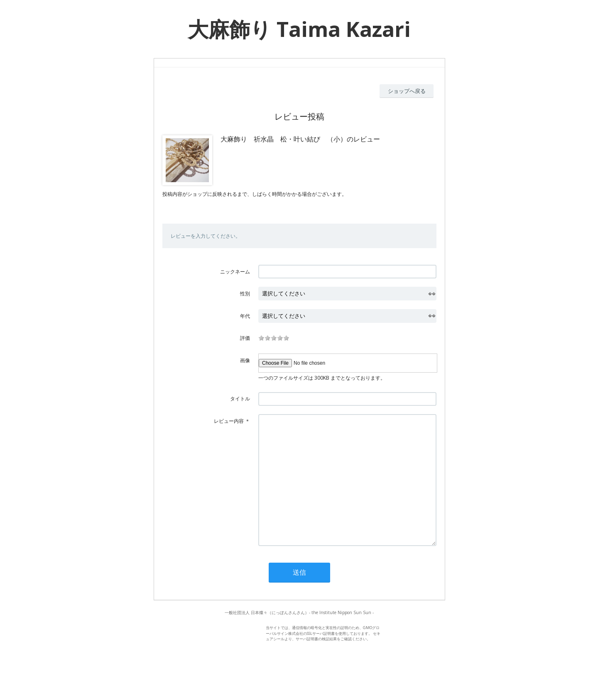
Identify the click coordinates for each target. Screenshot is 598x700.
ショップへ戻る (407, 91)
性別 (245, 294)
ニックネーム (235, 272)
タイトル (240, 399)
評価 (245, 338)
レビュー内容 (229, 421)
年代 (245, 316)
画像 (245, 360)
